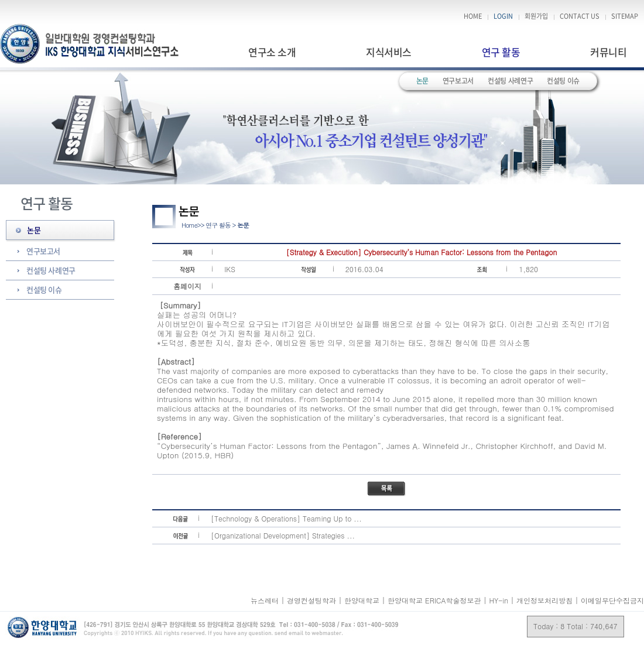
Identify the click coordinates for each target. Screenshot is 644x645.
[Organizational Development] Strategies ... (283, 535)
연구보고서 (458, 81)
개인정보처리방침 (544, 600)
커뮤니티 (608, 52)
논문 (422, 81)
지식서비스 (388, 52)
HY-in (500, 600)
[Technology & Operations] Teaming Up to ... (286, 518)
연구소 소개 (272, 52)
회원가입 (536, 16)
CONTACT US (580, 16)
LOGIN (503, 16)
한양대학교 (363, 600)
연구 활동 (501, 52)
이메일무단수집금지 (612, 600)
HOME (473, 16)
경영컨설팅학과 (313, 600)
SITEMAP (625, 16)
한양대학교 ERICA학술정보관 (435, 600)
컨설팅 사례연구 (510, 81)
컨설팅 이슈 (563, 81)
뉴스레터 (266, 600)
